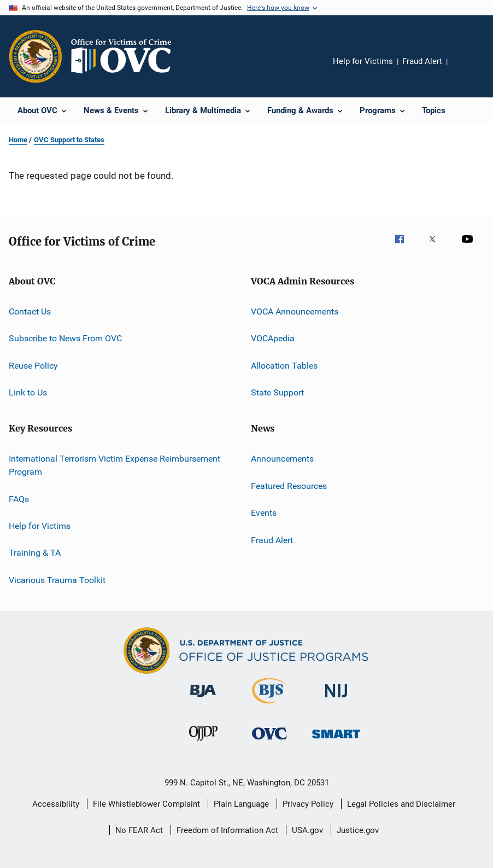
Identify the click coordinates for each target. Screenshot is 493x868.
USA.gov (307, 830)
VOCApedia (273, 338)
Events (264, 513)
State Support (277, 392)
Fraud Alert (422, 61)
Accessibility (56, 804)
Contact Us (30, 311)
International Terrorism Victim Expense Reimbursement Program (115, 465)
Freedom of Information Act (227, 830)
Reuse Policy (33, 366)
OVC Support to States (69, 140)
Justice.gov (358, 830)
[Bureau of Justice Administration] (203, 699)
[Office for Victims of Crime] (269, 741)
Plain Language (241, 804)
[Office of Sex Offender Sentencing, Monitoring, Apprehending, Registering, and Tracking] (336, 740)
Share (465, 69)
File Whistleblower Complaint (146, 804)
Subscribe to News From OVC (65, 338)
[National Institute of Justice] (336, 699)
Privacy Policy (308, 804)
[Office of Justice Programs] (36, 56)
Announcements (282, 459)
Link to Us (28, 392)
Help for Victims (363, 61)
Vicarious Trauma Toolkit (57, 579)
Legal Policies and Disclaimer (401, 804)
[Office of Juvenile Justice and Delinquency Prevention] (203, 743)
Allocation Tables (284, 366)
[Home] (126, 56)
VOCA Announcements (295, 311)
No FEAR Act (139, 830)
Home (18, 140)
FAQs (19, 499)
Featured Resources (289, 486)
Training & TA (35, 553)
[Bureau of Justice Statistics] (270, 706)
